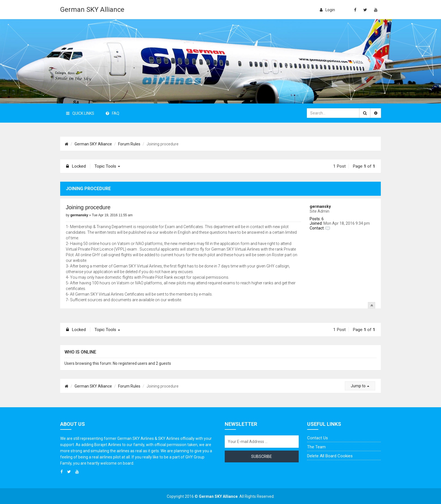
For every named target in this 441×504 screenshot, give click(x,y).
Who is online (80, 352)
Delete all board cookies (330, 456)
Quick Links (80, 113)
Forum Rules (129, 144)
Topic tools (107, 166)
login (327, 10)
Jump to (360, 386)
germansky (320, 206)
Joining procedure (88, 207)
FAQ (112, 113)
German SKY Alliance (92, 10)
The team (316, 447)
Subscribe (262, 456)
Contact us (318, 438)
